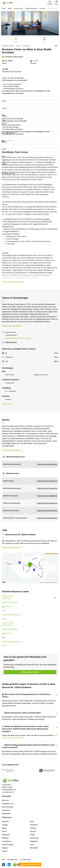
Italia (32, 822)
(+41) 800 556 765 (8, 792)
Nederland (6, 835)
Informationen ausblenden (12, 326)
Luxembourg (7, 841)
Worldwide (34, 848)
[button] (56, 598)
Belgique (5, 838)
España (5, 848)
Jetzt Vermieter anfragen (11, 86)
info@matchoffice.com (9, 790)
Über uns (5, 800)
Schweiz (33, 828)
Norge (4, 828)
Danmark (5, 822)
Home (4, 9)
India (32, 845)
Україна (33, 831)
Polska (32, 835)
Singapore (34, 841)
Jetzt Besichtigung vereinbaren (13, 89)
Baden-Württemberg (31, 9)
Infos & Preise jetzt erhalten (12, 84)
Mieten (10, 9)
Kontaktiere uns (8, 804)
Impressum (6, 810)
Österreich (34, 825)
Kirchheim (42, 9)
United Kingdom (8, 845)
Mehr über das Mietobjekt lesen (13, 282)
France (5, 851)
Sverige (5, 825)
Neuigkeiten (6, 813)
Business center (19, 9)
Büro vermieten (8, 807)
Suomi (4, 831)
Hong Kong (34, 838)
